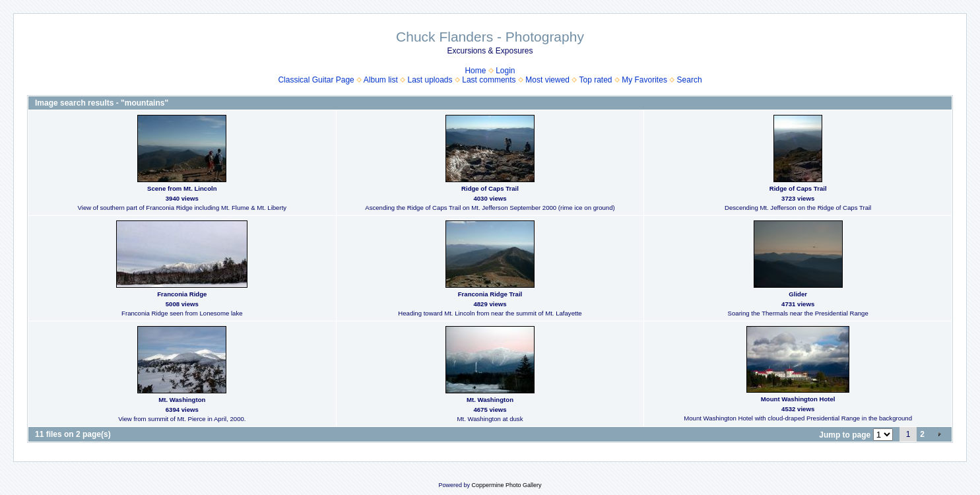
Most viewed (547, 80)
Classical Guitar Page (316, 80)
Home (475, 71)
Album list (381, 80)
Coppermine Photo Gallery (506, 485)
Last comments (489, 80)
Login (505, 71)
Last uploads (430, 80)
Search (690, 80)
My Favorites (644, 80)
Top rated (595, 80)
